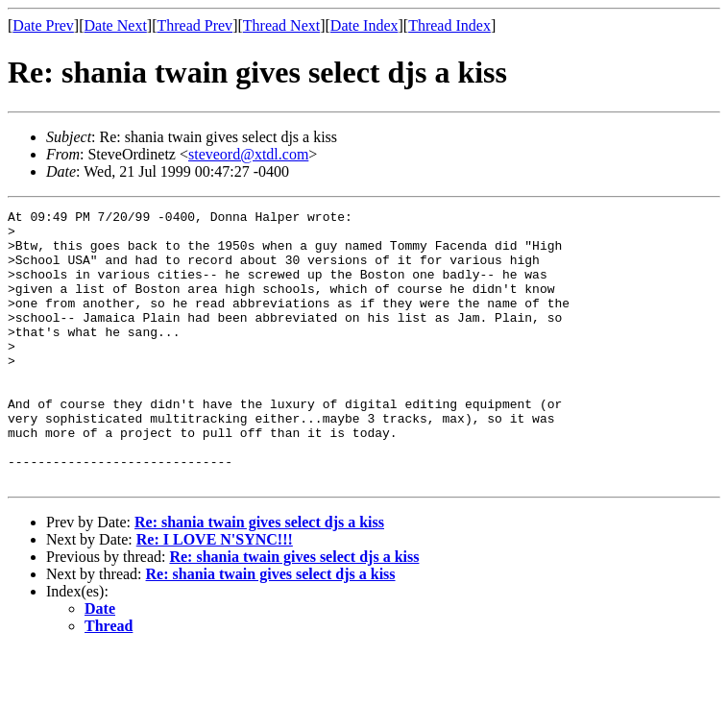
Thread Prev (194, 25)
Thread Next (281, 25)
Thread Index (449, 25)
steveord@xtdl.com (248, 154)
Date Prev (43, 25)
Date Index (364, 25)
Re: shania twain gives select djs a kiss (259, 577)
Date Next (116, 25)
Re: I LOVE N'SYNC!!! (215, 594)
